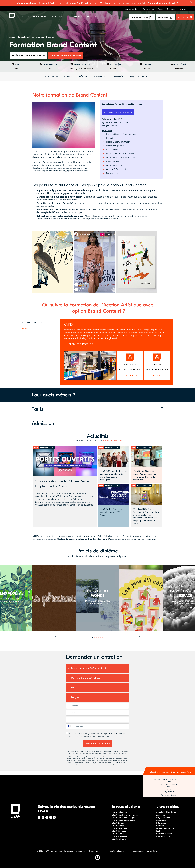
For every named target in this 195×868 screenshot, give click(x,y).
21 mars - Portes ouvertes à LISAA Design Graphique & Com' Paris (62, 484)
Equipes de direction (165, 828)
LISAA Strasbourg (119, 828)
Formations (23, 37)
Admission (99, 77)
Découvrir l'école (81, 344)
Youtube (54, 817)
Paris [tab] (25, 328)
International (95, 17)
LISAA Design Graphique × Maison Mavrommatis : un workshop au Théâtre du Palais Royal (144, 475)
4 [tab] (99, 637)
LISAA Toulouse (119, 834)
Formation (52, 77)
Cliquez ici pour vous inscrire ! (163, 3)
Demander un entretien (66, 56)
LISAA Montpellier (120, 836)
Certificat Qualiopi (164, 834)
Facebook (39, 817)
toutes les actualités (113, 441)
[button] (97, 395)
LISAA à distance (119, 839)
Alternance (76, 17)
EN (185, 9)
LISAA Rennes (118, 826)
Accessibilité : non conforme (146, 851)
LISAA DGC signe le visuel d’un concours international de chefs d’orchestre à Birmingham (114, 475)
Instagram (43, 817)
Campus (68, 77)
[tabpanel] (97, 598)
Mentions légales (117, 851)
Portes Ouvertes (142, 17)
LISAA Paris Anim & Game (123, 820)
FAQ (158, 831)
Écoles (25, 17)
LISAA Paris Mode (119, 812)
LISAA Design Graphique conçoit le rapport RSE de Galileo (112, 512)
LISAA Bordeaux (119, 831)
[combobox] (70, 726)
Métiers (83, 77)
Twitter (51, 817)
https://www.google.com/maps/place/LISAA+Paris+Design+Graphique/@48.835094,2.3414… (169, 795)
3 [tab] (96, 637)
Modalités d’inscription (166, 812)
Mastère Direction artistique (122, 104)
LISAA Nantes (118, 823)
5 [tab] (101, 637)
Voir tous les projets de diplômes (112, 556)
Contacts (160, 826)
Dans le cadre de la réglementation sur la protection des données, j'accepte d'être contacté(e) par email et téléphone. (98, 735)
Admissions (58, 17)
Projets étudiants (140, 77)
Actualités (117, 77)
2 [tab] (94, 637)
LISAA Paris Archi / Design (123, 818)
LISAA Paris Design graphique (125, 815)
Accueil (13, 37)
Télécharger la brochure (29, 56)
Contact (171, 9)
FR (181, 9)
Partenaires (148, 9)
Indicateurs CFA (163, 836)
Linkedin (47, 817)
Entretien (183, 17)
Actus (160, 9)
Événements (131, 9)
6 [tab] (103, 637)
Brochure (163, 17)
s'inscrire (130, 375)
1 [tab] (92, 637)
